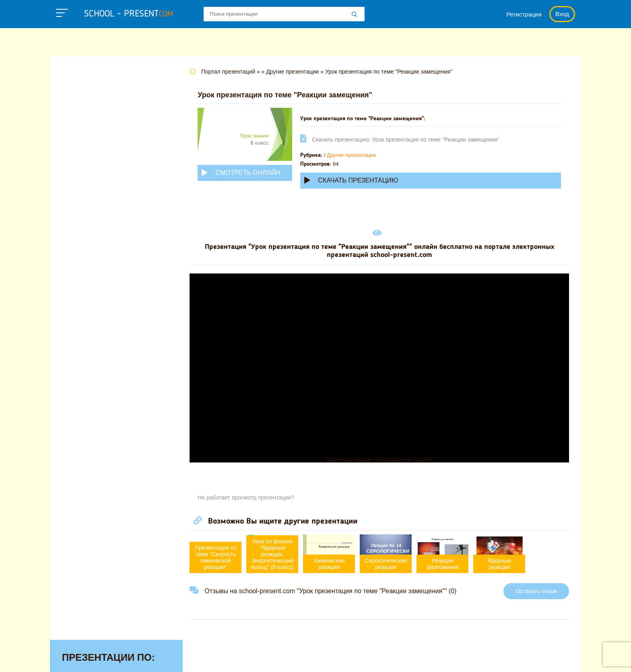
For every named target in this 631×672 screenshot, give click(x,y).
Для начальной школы (100, 179)
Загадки (477, 658)
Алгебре (76, 92)
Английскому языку (94, 104)
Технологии (81, 341)
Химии (73, 391)
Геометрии (80, 154)
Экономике (80, 416)
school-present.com (100, 653)
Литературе (81, 216)
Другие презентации (357, 155)
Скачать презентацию (356, 180)
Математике (82, 229)
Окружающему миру (96, 304)
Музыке (75, 254)
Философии (82, 378)
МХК (70, 266)
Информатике (85, 191)
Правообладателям (423, 658)
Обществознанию (92, 291)
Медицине (79, 241)
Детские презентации (98, 166)
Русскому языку (88, 329)
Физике (74, 353)
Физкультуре (83, 366)
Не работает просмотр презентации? (251, 497)
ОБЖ (70, 279)
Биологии (78, 129)
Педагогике (81, 316)
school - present (129, 14)
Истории (76, 204)
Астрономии (82, 117)
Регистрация (524, 14)
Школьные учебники (533, 658)
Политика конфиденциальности (332, 658)
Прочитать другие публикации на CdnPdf (382, 459)
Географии (80, 142)
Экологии (78, 403)
